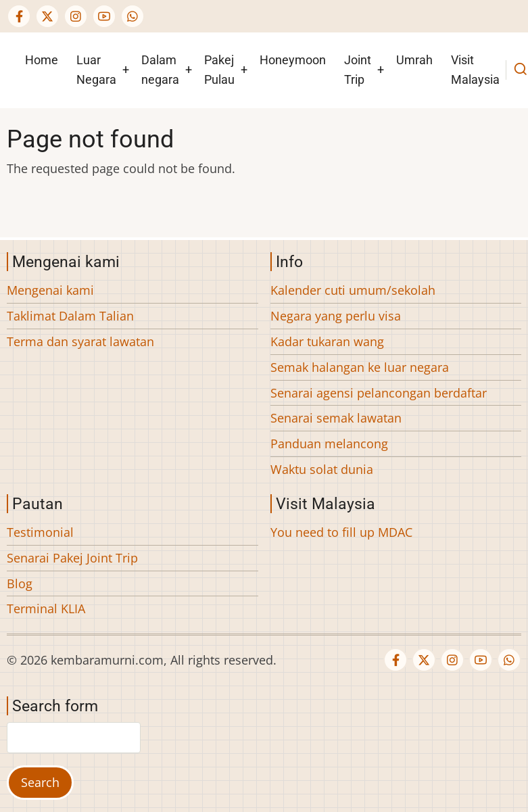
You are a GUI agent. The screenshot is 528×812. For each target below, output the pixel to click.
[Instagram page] (76, 16)
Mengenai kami (50, 290)
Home (42, 60)
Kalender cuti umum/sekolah (353, 290)
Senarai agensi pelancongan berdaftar (379, 393)
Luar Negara (96, 70)
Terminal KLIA (46, 608)
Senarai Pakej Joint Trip (72, 558)
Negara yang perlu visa (336, 316)
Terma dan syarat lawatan (80, 341)
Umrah (414, 60)
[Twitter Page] (47, 16)
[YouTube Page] (104, 16)
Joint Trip (358, 70)
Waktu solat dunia (322, 469)
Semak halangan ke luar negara (360, 367)
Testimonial (40, 532)
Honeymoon (293, 60)
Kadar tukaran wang (327, 341)
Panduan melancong (329, 444)
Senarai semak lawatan (336, 418)
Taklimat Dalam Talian (70, 316)
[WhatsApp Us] (133, 16)
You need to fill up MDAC (341, 532)
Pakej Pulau (219, 70)
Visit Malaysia (475, 70)
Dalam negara (160, 70)
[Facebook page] (19, 16)
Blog (20, 583)
